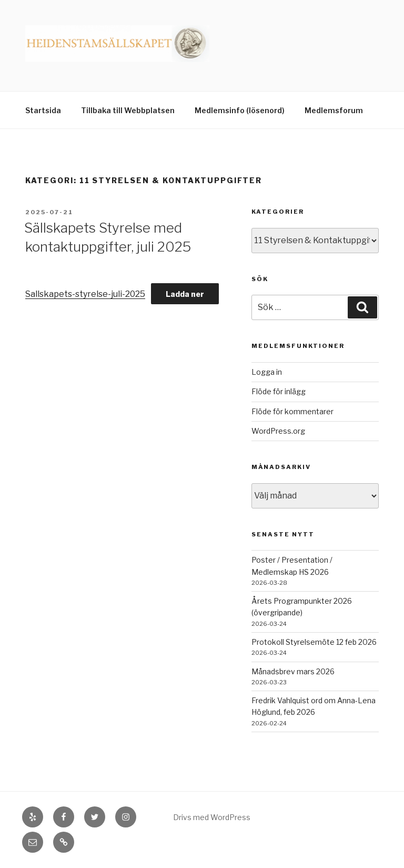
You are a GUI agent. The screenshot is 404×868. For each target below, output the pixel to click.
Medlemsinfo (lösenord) (240, 110)
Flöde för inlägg (279, 391)
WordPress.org (278, 431)
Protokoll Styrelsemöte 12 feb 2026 (314, 642)
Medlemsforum (334, 110)
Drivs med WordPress (212, 817)
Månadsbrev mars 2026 (293, 671)
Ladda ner (185, 294)
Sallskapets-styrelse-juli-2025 (85, 294)
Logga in (267, 372)
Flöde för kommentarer (292, 411)
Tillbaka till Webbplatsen (128, 110)
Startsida (43, 110)
